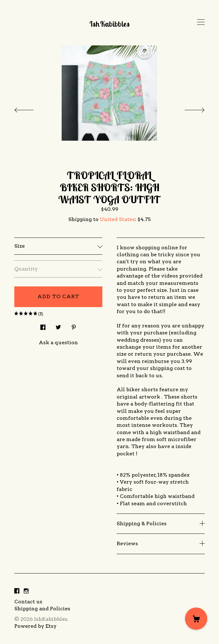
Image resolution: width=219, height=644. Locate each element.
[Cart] (196, 619)
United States (117, 219)
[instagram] (26, 591)
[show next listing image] (189, 108)
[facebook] (17, 591)
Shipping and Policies (42, 609)
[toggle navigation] (201, 22)
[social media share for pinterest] (74, 325)
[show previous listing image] (30, 108)
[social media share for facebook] (43, 325)
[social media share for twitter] (58, 325)
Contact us (28, 602)
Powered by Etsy (35, 626)
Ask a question (58, 342)
